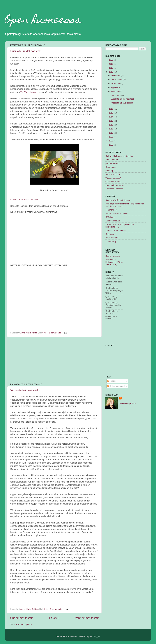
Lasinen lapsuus (113, 221)
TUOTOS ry (111, 241)
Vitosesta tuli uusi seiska (25, 390)
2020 (111, 60)
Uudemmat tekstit (21, 618)
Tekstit (111, 381)
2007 (111, 145)
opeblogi (109, 171)
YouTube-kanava (29, 92)
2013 (111, 121)
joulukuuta (116, 75)
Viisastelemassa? (113, 178)
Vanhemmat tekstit (87, 618)
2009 (111, 137)
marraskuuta (117, 79)
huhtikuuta (116, 95)
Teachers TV (111, 210)
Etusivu (54, 618)
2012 (111, 125)
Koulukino (110, 234)
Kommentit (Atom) (24, 624)
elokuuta (115, 91)
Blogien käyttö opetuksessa (118, 200)
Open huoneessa (43, 21)
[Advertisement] (54, 360)
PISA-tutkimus (112, 238)
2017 (111, 72)
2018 (111, 68)
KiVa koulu (110, 217)
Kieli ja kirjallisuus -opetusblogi (119, 156)
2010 (111, 133)
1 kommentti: (55, 333)
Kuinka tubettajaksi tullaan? (24, 200)
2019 (111, 64)
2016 (111, 109)
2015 (111, 113)
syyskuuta (116, 87)
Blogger (96, 636)
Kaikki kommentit (116, 386)
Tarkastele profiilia (127, 403)
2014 (111, 117)
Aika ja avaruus (112, 160)
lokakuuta (116, 83)
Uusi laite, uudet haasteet (26, 51)
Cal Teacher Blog (113, 182)
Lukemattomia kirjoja (115, 185)
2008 (111, 141)
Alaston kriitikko (113, 174)
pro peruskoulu (112, 163)
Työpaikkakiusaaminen (116, 230)
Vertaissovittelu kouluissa (117, 213)
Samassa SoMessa (114, 189)
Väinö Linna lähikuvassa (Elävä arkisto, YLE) (114, 262)
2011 (111, 129)
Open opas (110, 167)
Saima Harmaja (113, 256)
